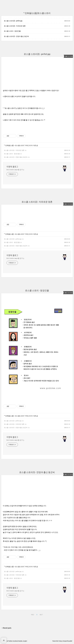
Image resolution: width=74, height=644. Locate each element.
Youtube (20, 641)
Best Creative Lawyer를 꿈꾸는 (15, 170)
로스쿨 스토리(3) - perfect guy (13, 21)
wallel (71, 641)
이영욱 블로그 (12, 167)
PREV (32, 614)
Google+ (25, 641)
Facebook (15, 641)
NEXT (41, 614)
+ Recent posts (7, 628)
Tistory (60, 641)
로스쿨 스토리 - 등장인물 (12, 31)
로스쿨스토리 (20, 145)
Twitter (10, 641)
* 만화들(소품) (9, 145)
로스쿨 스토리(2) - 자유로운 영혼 (15, 26)
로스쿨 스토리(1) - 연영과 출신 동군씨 (16, 36)
